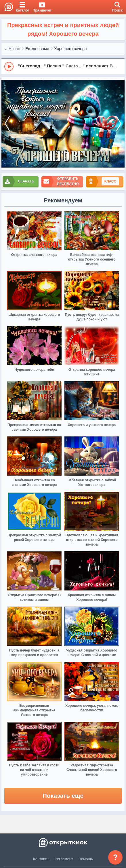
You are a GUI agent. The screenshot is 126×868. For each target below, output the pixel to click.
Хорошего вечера (70, 49)
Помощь (86, 859)
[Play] (9, 67)
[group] (63, 66)
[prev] (7, 124)
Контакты (41, 859)
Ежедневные (37, 49)
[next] (119, 124)
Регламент (64, 859)
